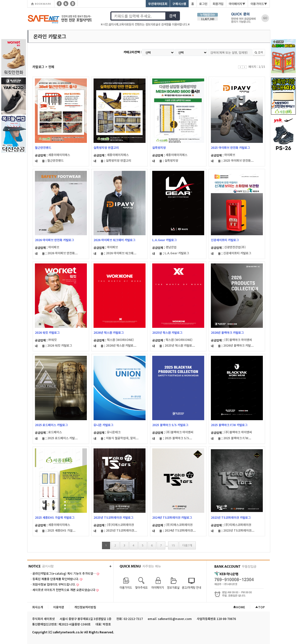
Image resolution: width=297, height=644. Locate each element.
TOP (260, 607)
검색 (259, 52)
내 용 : (41, 161)
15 (173, 545)
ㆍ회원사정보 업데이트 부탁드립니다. (53, 584)
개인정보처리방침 (85, 607)
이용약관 (59, 607)
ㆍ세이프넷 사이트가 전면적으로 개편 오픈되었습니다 (62, 590)
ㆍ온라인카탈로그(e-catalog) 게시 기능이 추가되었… (63, 573)
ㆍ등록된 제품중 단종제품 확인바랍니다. (54, 579)
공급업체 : (42, 155)
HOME (239, 607)
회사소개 (38, 607)
